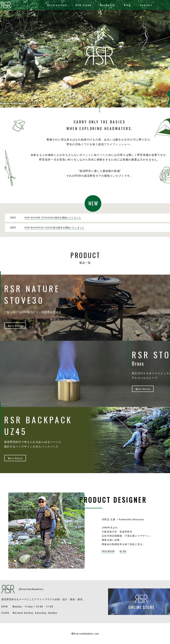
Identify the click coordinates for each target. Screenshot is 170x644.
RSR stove (83, 5)
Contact (146, 5)
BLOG (123, 551)
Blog (127, 5)
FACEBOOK (108, 551)
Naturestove (57, 5)
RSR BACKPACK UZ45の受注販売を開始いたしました (54, 228)
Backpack (108, 5)
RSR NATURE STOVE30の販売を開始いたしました (53, 218)
